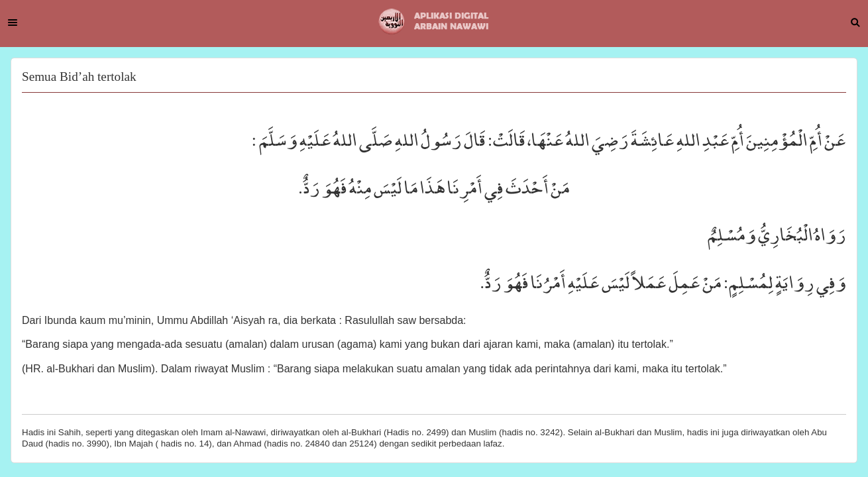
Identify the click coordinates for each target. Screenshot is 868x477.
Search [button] (855, 23)
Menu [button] (13, 23)
